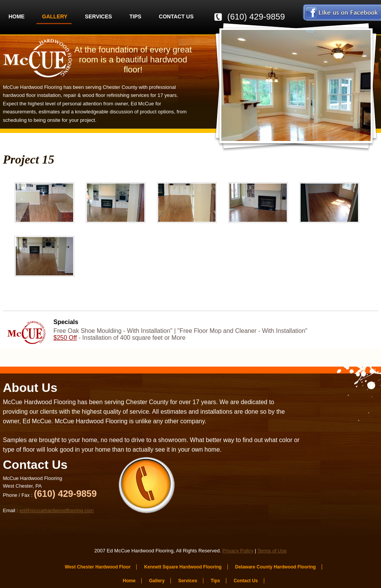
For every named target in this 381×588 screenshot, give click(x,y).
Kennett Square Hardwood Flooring (183, 567)
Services (99, 16)
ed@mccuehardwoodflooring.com (57, 510)
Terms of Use (272, 551)
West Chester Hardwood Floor (98, 567)
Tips (135, 16)
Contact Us (176, 16)
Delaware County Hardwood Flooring (276, 567)
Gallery (55, 16)
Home (16, 16)
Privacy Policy (238, 551)
